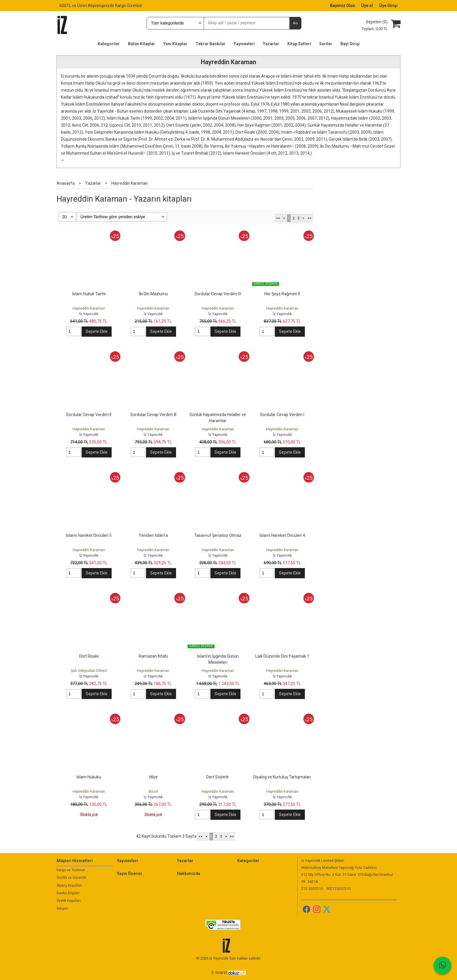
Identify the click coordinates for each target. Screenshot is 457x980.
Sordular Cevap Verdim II (89, 415)
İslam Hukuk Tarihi (89, 294)
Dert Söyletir (218, 777)
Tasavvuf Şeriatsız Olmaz (218, 535)
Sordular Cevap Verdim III (153, 415)
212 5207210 (312, 889)
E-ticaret (219, 972)
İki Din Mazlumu (153, 294)
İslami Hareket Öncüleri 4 (282, 535)
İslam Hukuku (89, 777)
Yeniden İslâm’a (153, 535)
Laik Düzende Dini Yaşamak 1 (282, 656)
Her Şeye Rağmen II (282, 294)
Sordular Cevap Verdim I (282, 415)
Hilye (153, 777)
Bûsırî (153, 791)
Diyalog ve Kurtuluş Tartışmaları (282, 777)
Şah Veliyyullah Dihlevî (89, 671)
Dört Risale (89, 656)
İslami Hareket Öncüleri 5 (89, 535)
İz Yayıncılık (89, 314)
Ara (295, 23)
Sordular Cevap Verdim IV (218, 294)
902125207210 (338, 889)
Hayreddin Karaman (228, 62)
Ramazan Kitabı (153, 656)
